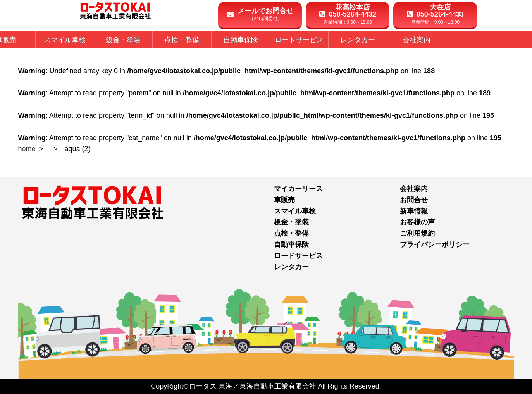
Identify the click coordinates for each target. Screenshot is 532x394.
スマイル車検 (295, 211)
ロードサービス (298, 256)
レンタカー (291, 267)
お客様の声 (417, 222)
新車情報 (414, 211)
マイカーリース (298, 189)
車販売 (284, 200)
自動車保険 (291, 244)
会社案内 (414, 189)
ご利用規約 (417, 233)
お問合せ (414, 200)
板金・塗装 (291, 222)
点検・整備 (291, 233)
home (27, 149)
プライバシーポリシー (435, 244)
